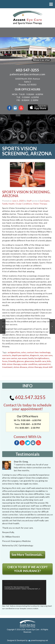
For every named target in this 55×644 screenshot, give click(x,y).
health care (40, 361)
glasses (20, 361)
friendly (12, 361)
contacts (7, 355)
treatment (7, 367)
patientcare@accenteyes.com (27, 74)
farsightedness (42, 358)
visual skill (48, 367)
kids (49, 361)
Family (5, 204)
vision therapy (35, 367)
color (23, 352)
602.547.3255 (27, 397)
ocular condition (29, 364)
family (31, 358)
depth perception (20, 355)
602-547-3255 (27, 70)
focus (5, 361)
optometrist (44, 364)
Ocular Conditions (24, 204)
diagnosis (34, 355)
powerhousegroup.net (38, 640)
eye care (48, 355)
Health (12, 204)
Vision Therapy (40, 204)
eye (42, 355)
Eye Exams (45, 201)
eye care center (10, 358)
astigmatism (14, 352)
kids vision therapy (11, 364)
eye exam (22, 358)
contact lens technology (38, 352)
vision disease (20, 367)
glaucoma (29, 361)
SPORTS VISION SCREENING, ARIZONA (26, 194)
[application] (24, 592)
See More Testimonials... (27, 555)
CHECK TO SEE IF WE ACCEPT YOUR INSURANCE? (27, 569)
